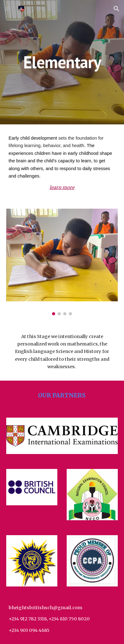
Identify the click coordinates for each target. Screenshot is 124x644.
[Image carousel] (62, 262)
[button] (7, 9)
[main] (62, 62)
